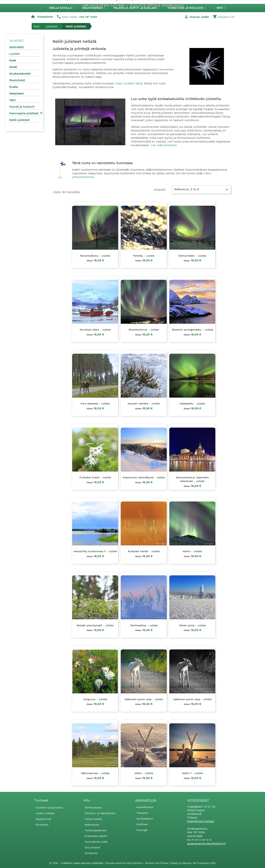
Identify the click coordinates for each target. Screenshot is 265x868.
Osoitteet (142, 824)
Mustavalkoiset (20, 74)
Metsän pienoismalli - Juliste (95, 625)
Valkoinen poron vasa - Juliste (144, 699)
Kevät (13, 67)
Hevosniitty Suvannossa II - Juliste (95, 551)
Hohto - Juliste (192, 551)
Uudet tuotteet (45, 813)
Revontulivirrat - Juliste (144, 330)
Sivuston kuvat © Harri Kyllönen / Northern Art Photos (137, 863)
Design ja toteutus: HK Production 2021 (193, 863)
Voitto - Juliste (144, 773)
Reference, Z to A (202, 190)
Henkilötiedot (145, 807)
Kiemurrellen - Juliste (192, 256)
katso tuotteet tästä (129, 83)
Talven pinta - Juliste (192, 625)
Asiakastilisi (146, 800)
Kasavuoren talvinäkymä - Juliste (144, 477)
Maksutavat (92, 825)
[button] (94, 8)
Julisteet (17, 41)
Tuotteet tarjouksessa (49, 808)
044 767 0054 (88, 17)
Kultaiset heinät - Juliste (144, 551)
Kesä (13, 60)
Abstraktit (16, 47)
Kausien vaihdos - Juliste (144, 403)
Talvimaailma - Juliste (144, 625)
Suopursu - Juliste (95, 699)
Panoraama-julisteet (24, 113)
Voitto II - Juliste (192, 773)
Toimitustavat (93, 808)
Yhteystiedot (45, 17)
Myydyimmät (43, 819)
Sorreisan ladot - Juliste (95, 330)
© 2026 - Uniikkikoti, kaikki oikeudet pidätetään (77, 863)
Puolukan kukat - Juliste (95, 477)
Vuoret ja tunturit (22, 107)
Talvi (12, 100)
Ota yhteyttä (92, 847)
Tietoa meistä (93, 819)
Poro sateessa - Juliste (95, 403)
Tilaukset (142, 813)
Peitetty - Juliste (144, 256)
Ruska (14, 87)
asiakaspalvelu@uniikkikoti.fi (206, 844)
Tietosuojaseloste (96, 830)
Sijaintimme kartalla (201, 821)
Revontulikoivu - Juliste (95, 256)
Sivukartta (42, 825)
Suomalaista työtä (96, 842)
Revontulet (17, 80)
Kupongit (142, 830)
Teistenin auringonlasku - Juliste (192, 330)
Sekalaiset (16, 93)
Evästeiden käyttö (96, 836)
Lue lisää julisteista (164, 145)
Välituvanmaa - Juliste (95, 773)
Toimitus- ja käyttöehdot (100, 813)
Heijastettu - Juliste (192, 403)
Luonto (14, 54)
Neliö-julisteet (19, 120)
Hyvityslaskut (145, 819)
